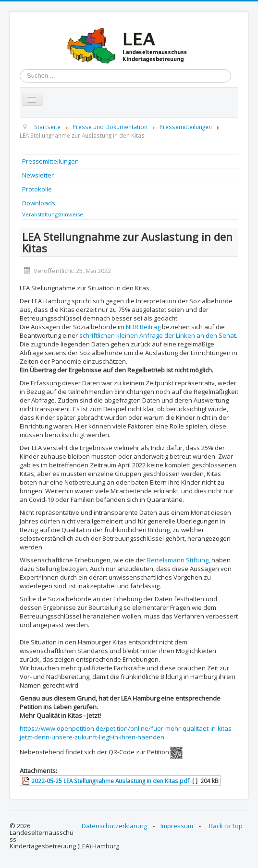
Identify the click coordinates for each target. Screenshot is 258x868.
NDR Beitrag (143, 327)
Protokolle (37, 189)
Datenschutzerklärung (114, 826)
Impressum (177, 826)
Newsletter (38, 175)
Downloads (39, 203)
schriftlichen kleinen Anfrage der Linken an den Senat (158, 335)
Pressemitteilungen (50, 161)
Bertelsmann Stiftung (178, 560)
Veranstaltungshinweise (53, 214)
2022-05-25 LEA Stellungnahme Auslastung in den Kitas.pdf (110, 781)
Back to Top (226, 826)
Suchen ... (20, 69)
